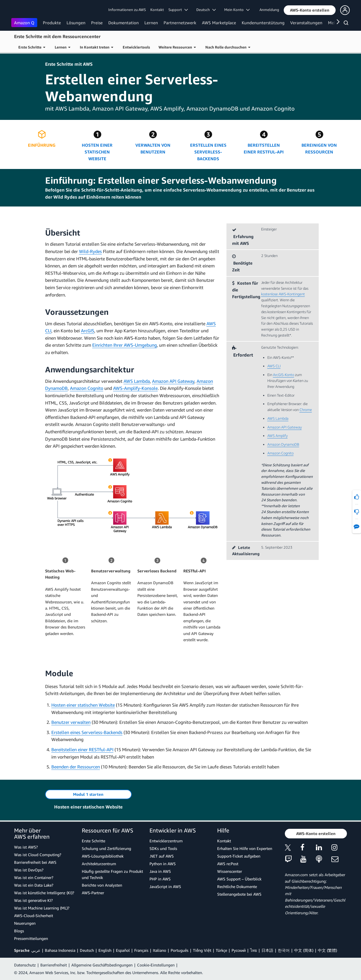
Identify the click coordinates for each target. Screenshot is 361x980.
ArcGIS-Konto (284, 375)
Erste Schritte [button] (32, 47)
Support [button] (178, 10)
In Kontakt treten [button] (96, 47)
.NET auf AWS (162, 856)
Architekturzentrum (99, 864)
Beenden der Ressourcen (76, 767)
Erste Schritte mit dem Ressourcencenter (57, 36)
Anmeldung (269, 10)
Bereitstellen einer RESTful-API (82, 750)
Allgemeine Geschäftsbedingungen (102, 965)
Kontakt (157, 10)
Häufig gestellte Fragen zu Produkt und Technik (112, 874)
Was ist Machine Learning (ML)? (42, 908)
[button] (310, 10)
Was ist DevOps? (29, 870)
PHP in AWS (160, 879)
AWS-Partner (93, 893)
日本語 (267, 950)
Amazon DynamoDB (283, 444)
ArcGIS (88, 331)
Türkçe (221, 950)
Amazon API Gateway (173, 381)
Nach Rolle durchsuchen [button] (228, 47)
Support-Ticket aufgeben (239, 856)
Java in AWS (160, 871)
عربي (36, 950)
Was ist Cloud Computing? (38, 855)
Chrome (306, 410)
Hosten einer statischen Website (83, 705)
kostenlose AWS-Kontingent (283, 294)
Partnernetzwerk (180, 23)
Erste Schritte (93, 841)
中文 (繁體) (327, 950)
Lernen (151, 23)
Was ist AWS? (26, 847)
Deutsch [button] (206, 10)
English (105, 950)
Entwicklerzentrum (166, 841)
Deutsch (87, 950)
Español (123, 950)
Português (180, 950)
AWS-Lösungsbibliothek (103, 856)
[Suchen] (347, 24)
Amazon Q (24, 23)
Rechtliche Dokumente (237, 886)
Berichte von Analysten (102, 885)
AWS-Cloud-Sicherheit (34, 916)
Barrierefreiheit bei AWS (35, 862)
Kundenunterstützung (263, 23)
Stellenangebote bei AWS (239, 894)
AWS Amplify (278, 436)
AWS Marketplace (219, 23)
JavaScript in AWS (165, 886)
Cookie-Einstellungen (156, 965)
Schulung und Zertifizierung (106, 848)
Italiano (159, 950)
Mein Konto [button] (237, 10)
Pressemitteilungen (31, 938)
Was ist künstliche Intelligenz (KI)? (44, 893)
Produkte (52, 23)
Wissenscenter (230, 871)
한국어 (284, 950)
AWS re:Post (228, 864)
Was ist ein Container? (34, 877)
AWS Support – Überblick (239, 879)
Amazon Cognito (87, 388)
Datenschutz (25, 965)
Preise (97, 23)
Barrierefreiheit (54, 965)
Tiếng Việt (202, 950)
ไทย (254, 950)
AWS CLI (274, 366)
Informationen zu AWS (127, 10)
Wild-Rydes (90, 251)
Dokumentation (124, 23)
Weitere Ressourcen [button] (177, 47)
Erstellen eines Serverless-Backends (87, 732)
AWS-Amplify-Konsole (135, 388)
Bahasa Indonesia (60, 950)
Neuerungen (25, 923)
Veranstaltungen (306, 23)
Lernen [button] (62, 47)
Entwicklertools (136, 47)
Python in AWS (163, 864)
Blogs (19, 931)
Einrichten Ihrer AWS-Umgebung (125, 345)
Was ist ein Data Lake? (34, 885)
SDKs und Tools (163, 848)
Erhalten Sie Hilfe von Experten (245, 848)
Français (141, 950)
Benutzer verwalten (71, 722)
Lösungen (76, 23)
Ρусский (239, 950)
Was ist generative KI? (33, 900)
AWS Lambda (137, 381)
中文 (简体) (304, 950)
